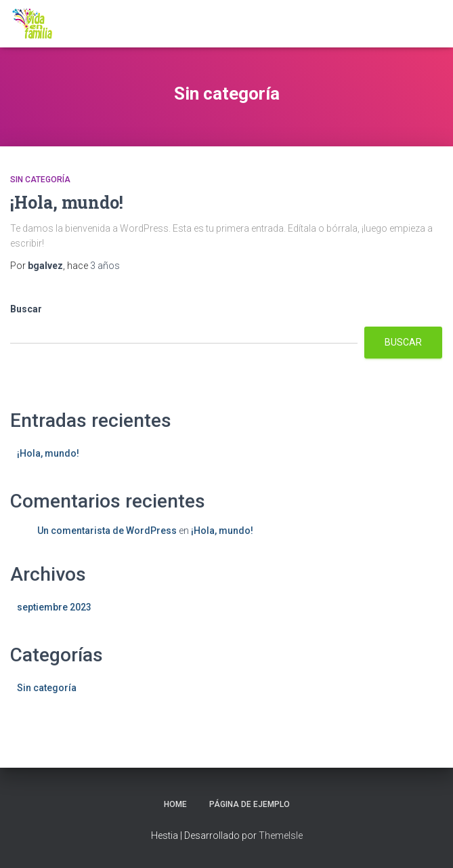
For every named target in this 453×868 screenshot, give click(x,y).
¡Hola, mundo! (67, 202)
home (175, 804)
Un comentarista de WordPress (107, 531)
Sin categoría (40, 180)
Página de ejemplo (250, 804)
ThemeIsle (281, 835)
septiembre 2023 (54, 607)
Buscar (26, 309)
